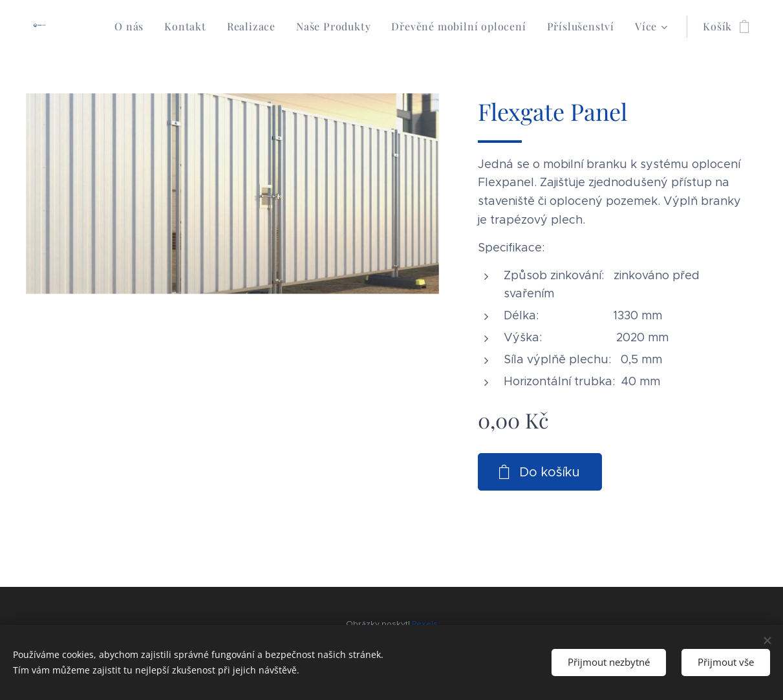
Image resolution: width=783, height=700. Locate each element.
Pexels (425, 623)
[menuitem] (133, 27)
